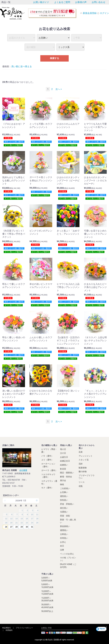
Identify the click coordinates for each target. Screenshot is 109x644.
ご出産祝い (65, 488)
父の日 (63, 453)
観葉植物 (83, 468)
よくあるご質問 (62, 2)
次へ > (59, 89)
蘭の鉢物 (83, 472)
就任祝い (64, 508)
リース (82, 482)
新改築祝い (65, 526)
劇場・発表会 (66, 477)
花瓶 (81, 486)
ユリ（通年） (47, 460)
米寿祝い (64, 538)
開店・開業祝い (67, 473)
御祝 (62, 484)
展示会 (63, 480)
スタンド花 (84, 460)
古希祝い (64, 534)
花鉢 (81, 464)
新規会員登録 (89, 13)
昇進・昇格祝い (67, 504)
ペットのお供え (67, 554)
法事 (62, 550)
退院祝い (64, 496)
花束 (81, 452)
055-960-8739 (14, 480)
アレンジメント (86, 456)
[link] (101, 629)
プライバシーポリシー (24, 628)
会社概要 (23, 470)
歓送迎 (63, 469)
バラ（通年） (47, 456)
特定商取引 (7, 628)
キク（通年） (47, 488)
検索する (54, 58)
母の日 (63, 449)
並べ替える (26, 67)
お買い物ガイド (41, 2)
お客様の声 (81, 2)
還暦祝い (64, 530)
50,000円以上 (47, 611)
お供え (63, 542)
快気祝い (64, 500)
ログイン (103, 13)
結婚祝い (64, 465)
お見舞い (64, 492)
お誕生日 (64, 457)
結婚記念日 (65, 461)
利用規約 (9, 630)
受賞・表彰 (65, 516)
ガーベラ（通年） (49, 470)
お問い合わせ (98, 2)
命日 (62, 546)
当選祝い (64, 512)
